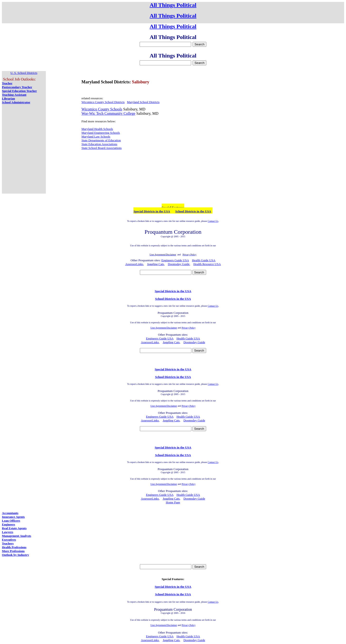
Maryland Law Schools (96, 136)
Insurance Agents (13, 517)
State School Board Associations (102, 148)
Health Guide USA (204, 260)
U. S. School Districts (24, 73)
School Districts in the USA (193, 211)
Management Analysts (17, 536)
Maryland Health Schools (97, 129)
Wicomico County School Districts (103, 102)
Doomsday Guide (179, 264)
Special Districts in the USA (152, 211)
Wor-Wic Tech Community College (108, 113)
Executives (9, 540)
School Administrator (16, 102)
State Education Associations (99, 144)
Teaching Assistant (14, 95)
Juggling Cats (155, 264)
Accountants (10, 513)
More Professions (13, 551)
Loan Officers (11, 521)
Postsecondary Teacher (17, 87)
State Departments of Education (101, 140)
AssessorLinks (134, 264)
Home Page (173, 502)
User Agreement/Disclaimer (164, 328)
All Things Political (173, 5)
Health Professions (14, 547)
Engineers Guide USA (175, 260)
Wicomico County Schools (102, 109)
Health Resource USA (207, 264)
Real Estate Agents (14, 528)
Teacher (7, 83)
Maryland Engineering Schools (101, 133)
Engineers (9, 524)
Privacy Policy (189, 328)
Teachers (8, 543)
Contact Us (213, 221)
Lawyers (8, 532)
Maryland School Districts (143, 102)
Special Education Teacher (19, 91)
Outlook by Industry (15, 555)
